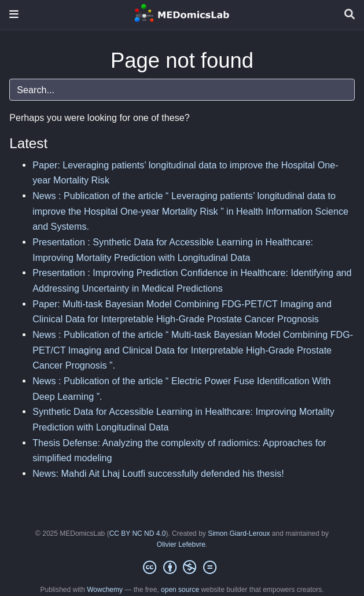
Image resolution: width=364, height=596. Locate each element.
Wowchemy (105, 590)
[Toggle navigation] (14, 14)
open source (180, 590)
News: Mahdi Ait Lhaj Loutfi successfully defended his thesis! (158, 473)
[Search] (350, 15)
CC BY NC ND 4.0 (138, 534)
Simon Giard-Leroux (239, 534)
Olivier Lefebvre (181, 545)
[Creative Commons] (182, 568)
